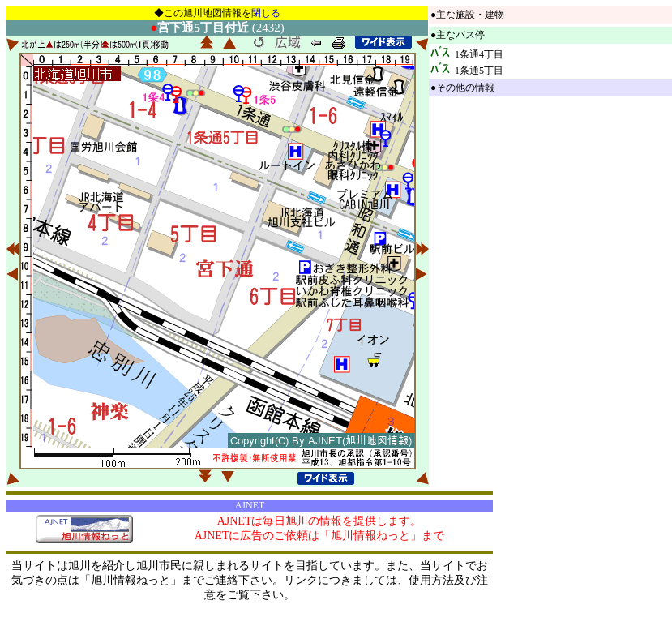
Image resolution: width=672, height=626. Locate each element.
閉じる (266, 13)
